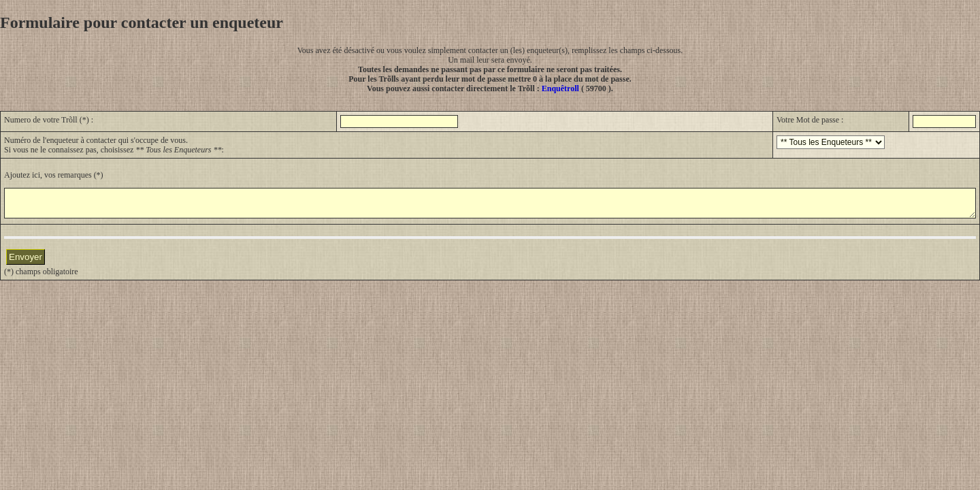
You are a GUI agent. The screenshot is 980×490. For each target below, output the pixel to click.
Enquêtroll (560, 88)
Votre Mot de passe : (810, 120)
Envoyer (26, 263)
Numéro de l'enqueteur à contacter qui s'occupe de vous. (96, 140)
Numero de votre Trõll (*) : (49, 120)
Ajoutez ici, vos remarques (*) (54, 175)
